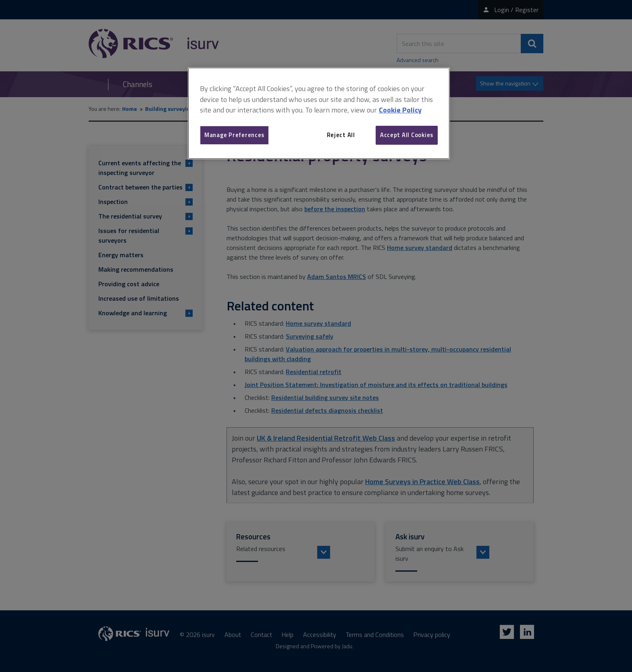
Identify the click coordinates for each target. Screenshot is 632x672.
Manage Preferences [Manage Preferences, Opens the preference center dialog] (234, 135)
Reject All (341, 135)
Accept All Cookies (407, 135)
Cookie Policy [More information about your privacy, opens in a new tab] (400, 110)
